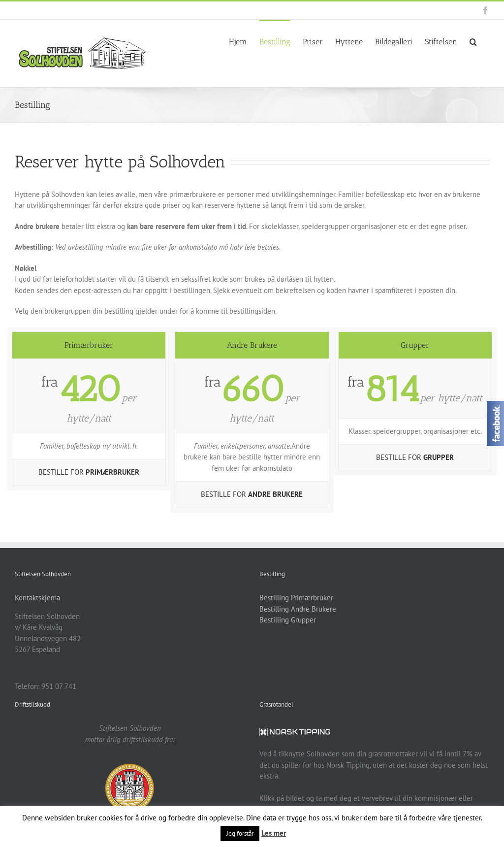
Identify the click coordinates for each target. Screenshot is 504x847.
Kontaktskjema (37, 598)
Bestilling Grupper (288, 620)
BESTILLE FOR (89, 472)
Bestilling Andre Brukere (298, 609)
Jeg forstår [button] (240, 833)
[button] (473, 41)
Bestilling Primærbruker (296, 598)
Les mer (274, 833)
